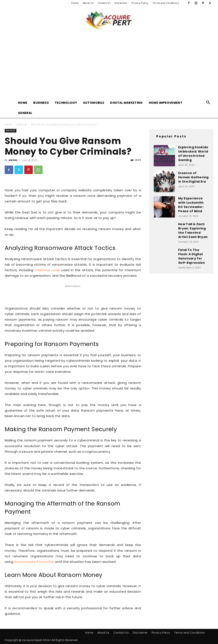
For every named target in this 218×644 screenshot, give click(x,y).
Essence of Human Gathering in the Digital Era (193, 177)
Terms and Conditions (166, 3)
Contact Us (104, 3)
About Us (88, 3)
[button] (208, 103)
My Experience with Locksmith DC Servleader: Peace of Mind (191, 205)
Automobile (94, 103)
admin (13, 160)
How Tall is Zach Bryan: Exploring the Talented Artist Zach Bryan (193, 231)
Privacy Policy (140, 3)
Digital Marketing (126, 103)
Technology (66, 103)
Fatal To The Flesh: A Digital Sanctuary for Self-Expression (192, 256)
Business (41, 103)
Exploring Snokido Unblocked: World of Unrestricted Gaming (193, 154)
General (25, 113)
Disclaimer (121, 3)
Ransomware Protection (34, 562)
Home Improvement (166, 103)
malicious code (47, 270)
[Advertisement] (109, 66)
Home (75, 3)
